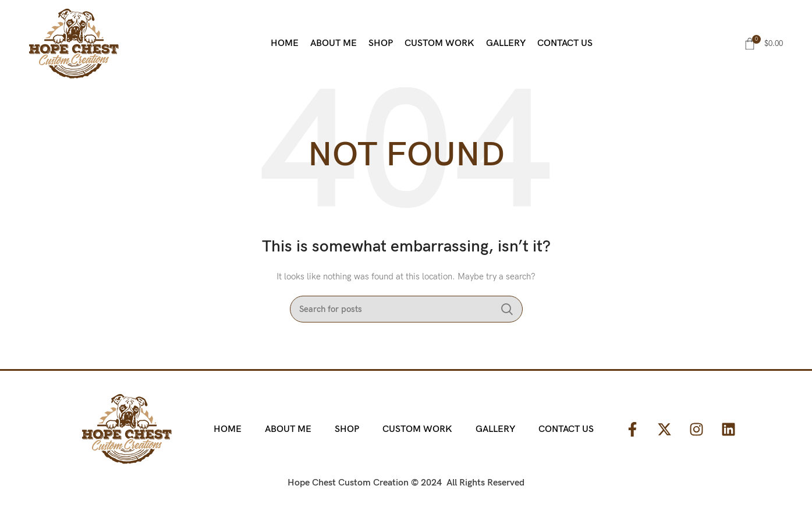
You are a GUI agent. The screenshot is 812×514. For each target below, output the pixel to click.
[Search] (406, 309)
